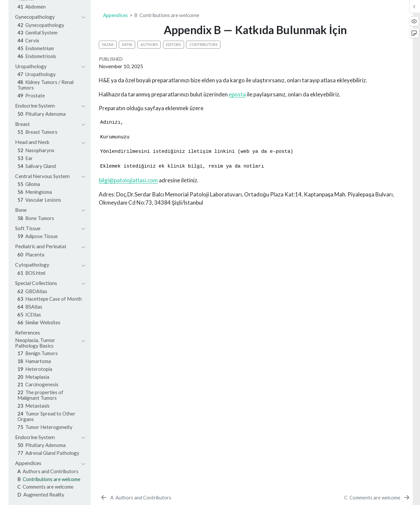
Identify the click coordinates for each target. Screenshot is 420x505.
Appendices (115, 15)
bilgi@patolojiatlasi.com (128, 180)
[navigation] (47, 17)
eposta (237, 94)
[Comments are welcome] (377, 497)
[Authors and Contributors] (136, 497)
